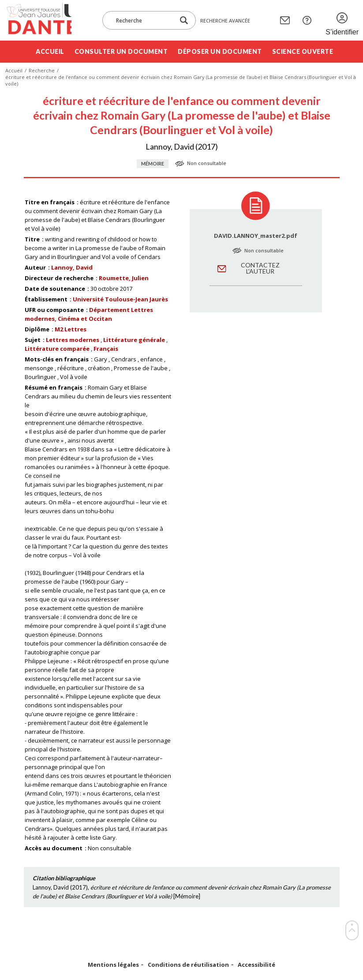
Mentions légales (113, 965)
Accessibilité (256, 965)
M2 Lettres (71, 329)
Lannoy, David (72, 267)
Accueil (50, 51)
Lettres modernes (73, 340)
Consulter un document (121, 51)
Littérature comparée (57, 349)
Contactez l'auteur (260, 268)
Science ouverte (303, 51)
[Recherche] (143, 20)
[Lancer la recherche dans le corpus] (184, 21)
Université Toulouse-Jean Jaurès (120, 299)
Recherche (42, 70)
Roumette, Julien (124, 278)
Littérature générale (134, 340)
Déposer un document (220, 51)
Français (106, 349)
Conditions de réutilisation (188, 965)
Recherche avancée (225, 21)
